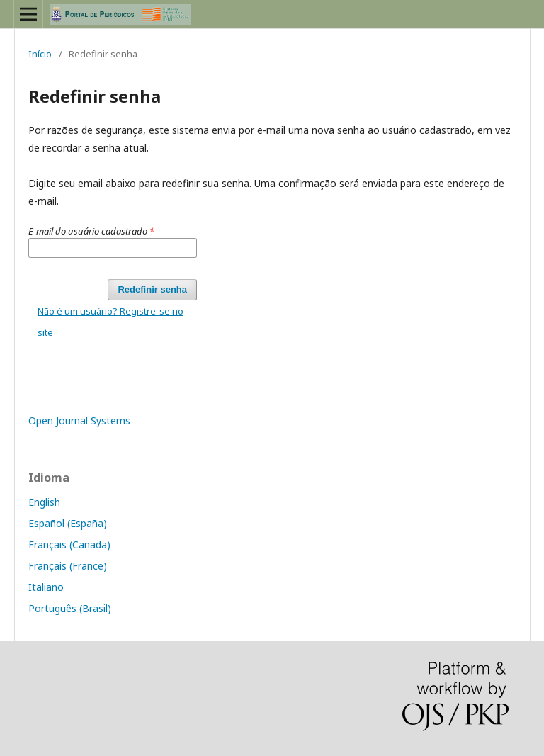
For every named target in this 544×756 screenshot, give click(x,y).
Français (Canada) (69, 545)
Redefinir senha (152, 289)
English (44, 502)
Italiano (46, 587)
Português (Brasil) (70, 608)
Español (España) (68, 523)
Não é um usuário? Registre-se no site (110, 322)
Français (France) (68, 566)
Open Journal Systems (79, 421)
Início (40, 54)
